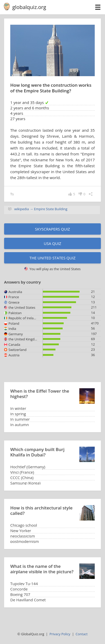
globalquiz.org (29, 7)
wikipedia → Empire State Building (41, 209)
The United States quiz (52, 258)
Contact (82, 634)
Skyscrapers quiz (52, 229)
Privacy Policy (60, 634)
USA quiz (53, 243)
